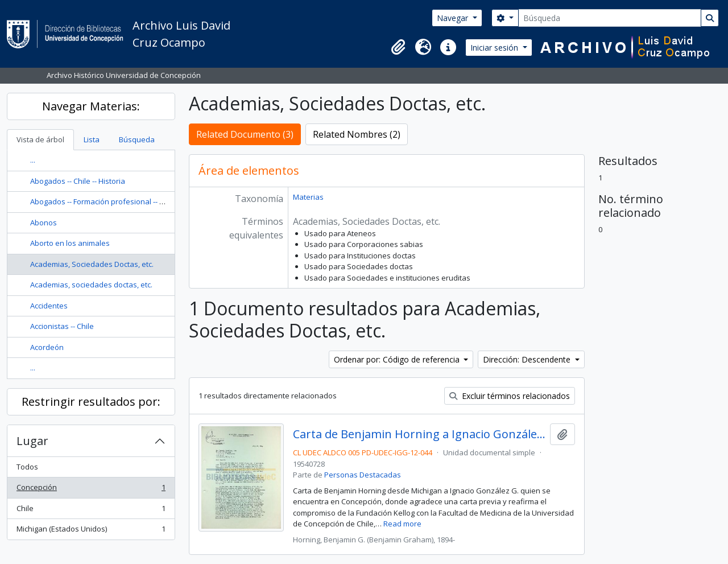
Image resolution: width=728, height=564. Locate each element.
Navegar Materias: (91, 106)
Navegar (454, 18)
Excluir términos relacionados (510, 396)
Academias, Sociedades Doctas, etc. (92, 264)
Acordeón (47, 347)
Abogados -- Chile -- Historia (78, 181)
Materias (308, 197)
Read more (402, 524)
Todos (27, 467)
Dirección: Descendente (528, 359)
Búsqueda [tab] (137, 139)
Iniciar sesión (495, 48)
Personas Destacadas (363, 475)
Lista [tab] (92, 139)
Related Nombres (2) (357, 134)
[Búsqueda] (610, 18)
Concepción (91, 490)
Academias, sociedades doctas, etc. (91, 285)
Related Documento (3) (245, 134)
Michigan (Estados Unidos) (91, 531)
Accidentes (49, 306)
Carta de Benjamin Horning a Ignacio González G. (419, 434)
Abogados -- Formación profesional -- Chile (103, 201)
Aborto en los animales (70, 243)
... (33, 160)
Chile (91, 511)
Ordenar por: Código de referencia (398, 359)
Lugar (32, 441)
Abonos (44, 223)
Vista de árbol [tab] (40, 139)
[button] (398, 47)
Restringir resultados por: (91, 402)
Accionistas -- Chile (62, 326)
